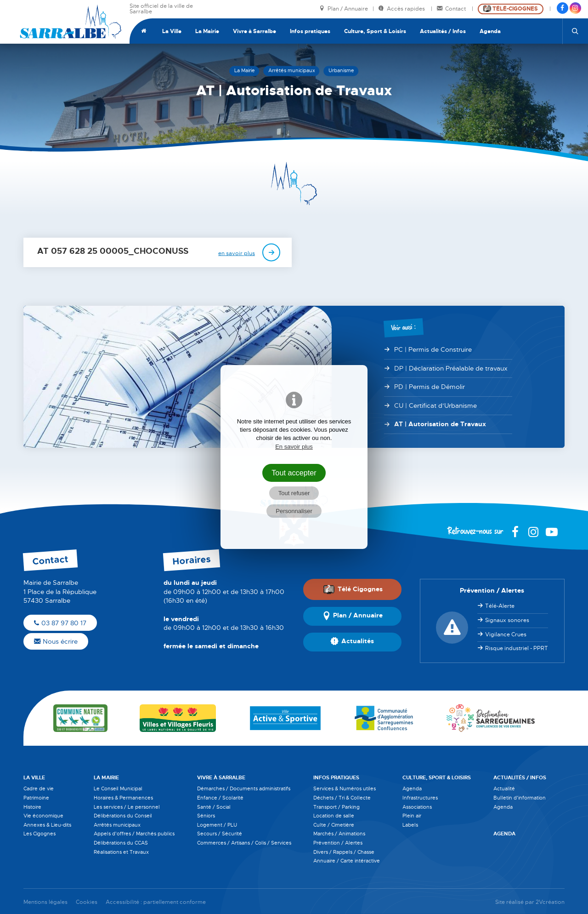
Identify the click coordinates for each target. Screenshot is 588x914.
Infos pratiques (310, 31)
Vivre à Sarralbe (254, 31)
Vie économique (43, 816)
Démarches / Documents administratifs (244, 788)
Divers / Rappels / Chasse (344, 852)
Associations (417, 807)
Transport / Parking (336, 807)
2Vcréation (550, 902)
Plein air (412, 816)
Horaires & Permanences (123, 798)
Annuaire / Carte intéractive (347, 861)
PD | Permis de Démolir (430, 387)
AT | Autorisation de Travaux (440, 424)
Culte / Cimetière (334, 825)
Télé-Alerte (500, 606)
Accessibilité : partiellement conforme (156, 902)
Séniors (206, 816)
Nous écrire (56, 641)
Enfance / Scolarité (220, 798)
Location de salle (334, 816)
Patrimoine (36, 798)
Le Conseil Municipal (118, 788)
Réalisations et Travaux (121, 852)
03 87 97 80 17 (60, 623)
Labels (410, 825)
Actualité (504, 788)
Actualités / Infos (443, 31)
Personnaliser (294, 511)
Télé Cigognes (353, 589)
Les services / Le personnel (127, 807)
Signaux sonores (507, 620)
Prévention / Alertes (338, 843)
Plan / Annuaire (344, 9)
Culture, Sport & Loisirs (375, 31)
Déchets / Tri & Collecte (342, 798)
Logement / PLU (217, 825)
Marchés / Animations (339, 834)
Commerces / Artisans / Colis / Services (244, 843)
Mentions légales (45, 902)
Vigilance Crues (506, 634)
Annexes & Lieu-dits (47, 825)
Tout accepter (294, 473)
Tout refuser (294, 493)
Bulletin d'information (520, 798)
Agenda (490, 31)
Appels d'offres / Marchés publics (134, 834)
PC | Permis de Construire (433, 349)
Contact (452, 9)
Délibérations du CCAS (121, 843)
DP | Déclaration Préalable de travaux (451, 368)
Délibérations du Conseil (123, 816)
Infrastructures (420, 798)
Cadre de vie (39, 788)
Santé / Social (214, 807)
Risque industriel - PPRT (517, 648)
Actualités (352, 642)
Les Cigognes (40, 834)
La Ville (172, 31)
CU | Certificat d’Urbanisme (435, 406)
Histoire (32, 807)
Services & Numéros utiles (345, 788)
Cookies (87, 902)
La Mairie (207, 31)
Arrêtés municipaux (117, 825)
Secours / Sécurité (220, 834)
